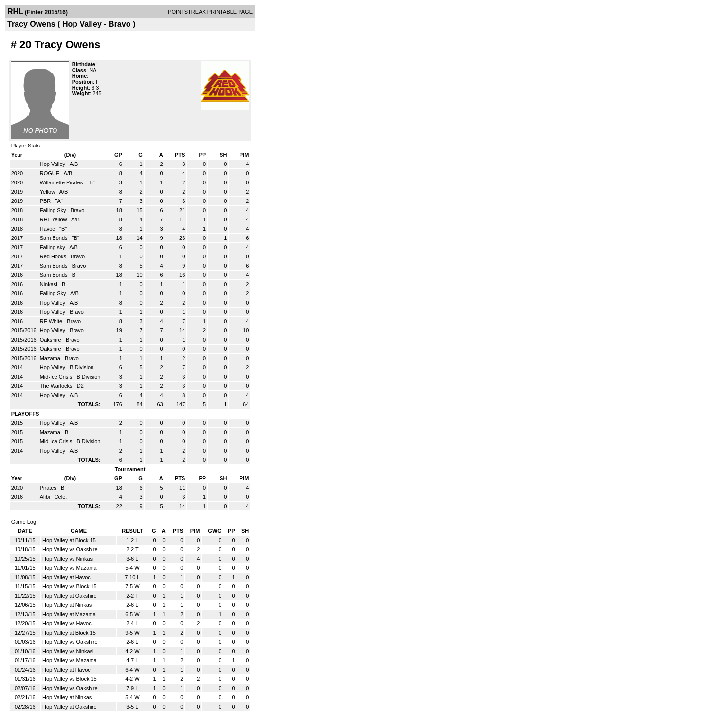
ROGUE (50, 173)
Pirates (49, 488)
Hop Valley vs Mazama (70, 568)
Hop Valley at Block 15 (69, 540)
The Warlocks (57, 386)
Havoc (48, 229)
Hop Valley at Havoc (66, 577)
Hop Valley (53, 164)
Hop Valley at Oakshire (70, 596)
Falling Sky (54, 210)
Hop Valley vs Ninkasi (68, 559)
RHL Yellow (54, 219)
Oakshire (51, 340)
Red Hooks (54, 256)
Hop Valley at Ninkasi (68, 605)
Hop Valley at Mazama (69, 614)
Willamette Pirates (62, 182)
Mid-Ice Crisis (57, 377)
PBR (46, 201)
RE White (52, 321)
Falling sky (53, 247)
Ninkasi (49, 284)
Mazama (51, 358)
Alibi (46, 497)
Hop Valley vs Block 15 (70, 586)
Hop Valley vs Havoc (67, 623)
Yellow (48, 192)
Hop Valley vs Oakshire (70, 549)
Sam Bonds (55, 238)
